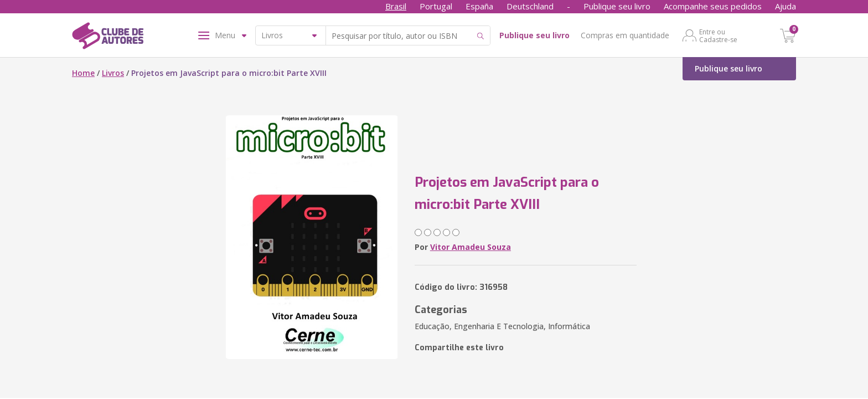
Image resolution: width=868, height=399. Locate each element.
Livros (113, 73)
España (479, 6)
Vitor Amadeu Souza (471, 247)
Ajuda (786, 6)
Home (83, 73)
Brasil (396, 6)
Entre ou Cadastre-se (718, 35)
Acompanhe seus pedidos (713, 6)
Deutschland (530, 6)
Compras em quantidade (625, 35)
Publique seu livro (617, 6)
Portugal (436, 6)
